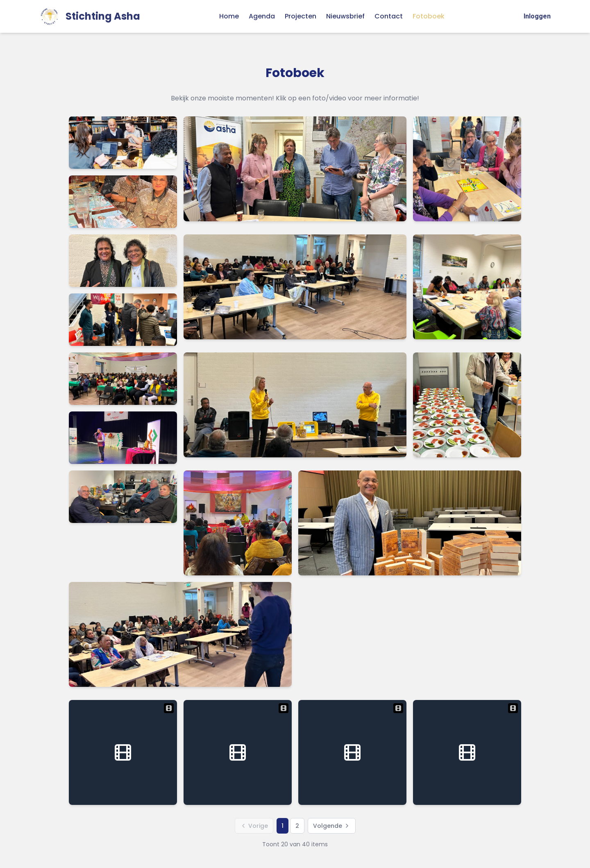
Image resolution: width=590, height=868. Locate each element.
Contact (389, 16)
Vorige (254, 826)
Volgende (332, 826)
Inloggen (537, 16)
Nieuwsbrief (345, 16)
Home (229, 16)
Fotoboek (429, 16)
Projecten (301, 16)
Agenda (262, 16)
